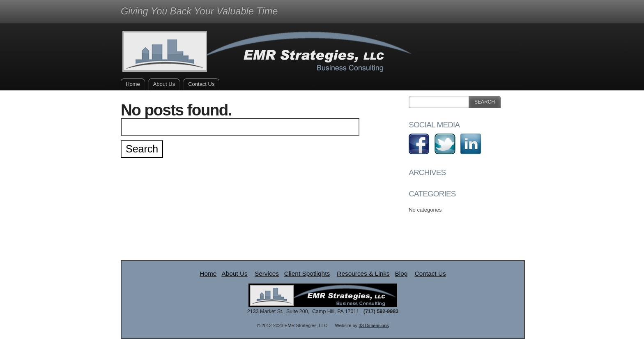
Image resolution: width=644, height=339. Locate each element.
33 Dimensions (374, 325)
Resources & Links (363, 273)
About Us (164, 84)
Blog (401, 273)
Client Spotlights (307, 273)
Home (133, 84)
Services (267, 273)
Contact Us (201, 84)
